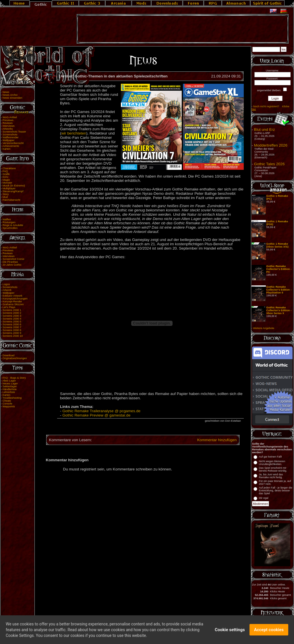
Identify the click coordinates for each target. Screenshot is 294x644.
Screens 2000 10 (13, 336)
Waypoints (9, 406)
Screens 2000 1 (12, 310)
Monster (7, 183)
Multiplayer (9, 188)
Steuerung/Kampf (13, 191)
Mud (5, 197)
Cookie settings (230, 634)
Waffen (7, 219)
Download (9, 355)
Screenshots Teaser (14, 132)
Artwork (7, 290)
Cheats (7, 401)
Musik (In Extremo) (14, 186)
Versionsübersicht (13, 143)
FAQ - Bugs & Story (14, 378)
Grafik (6, 174)
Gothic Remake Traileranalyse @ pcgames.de (101, 411)
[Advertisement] (183, 29)
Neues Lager (10, 384)
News (6, 92)
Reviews (8, 123)
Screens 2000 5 (12, 322)
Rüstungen (9, 222)
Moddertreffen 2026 (271, 145)
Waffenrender (11, 137)
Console (7, 404)
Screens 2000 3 (12, 316)
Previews (8, 120)
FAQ (5, 171)
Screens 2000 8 (12, 330)
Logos (6, 284)
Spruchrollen (10, 228)
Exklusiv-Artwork (12, 296)
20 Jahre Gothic (12, 265)
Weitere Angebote (264, 328)
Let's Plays (9, 307)
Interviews (9, 126)
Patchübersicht (11, 200)
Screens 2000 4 (12, 319)
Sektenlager (10, 386)
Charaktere (9, 168)
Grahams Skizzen (13, 304)
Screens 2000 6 (12, 324)
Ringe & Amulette (13, 225)
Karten (6, 149)
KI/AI (5, 177)
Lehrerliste (9, 392)
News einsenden (12, 98)
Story (6, 194)
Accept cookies (269, 634)
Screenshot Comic (13, 259)
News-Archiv (10, 95)
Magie (6, 180)
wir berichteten (74, 133)
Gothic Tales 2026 (269, 164)
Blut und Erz (265, 130)
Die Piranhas (10, 262)
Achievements (11, 146)
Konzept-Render (12, 301)
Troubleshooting (12, 398)
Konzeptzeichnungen (15, 299)
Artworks (7, 129)
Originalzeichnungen (15, 358)
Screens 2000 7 (12, 327)
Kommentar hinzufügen (217, 440)
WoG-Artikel (10, 117)
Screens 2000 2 (12, 313)
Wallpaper (9, 140)
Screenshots (10, 135)
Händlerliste (10, 389)
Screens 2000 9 (12, 333)
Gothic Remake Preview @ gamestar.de (96, 415)
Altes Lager (9, 381)
